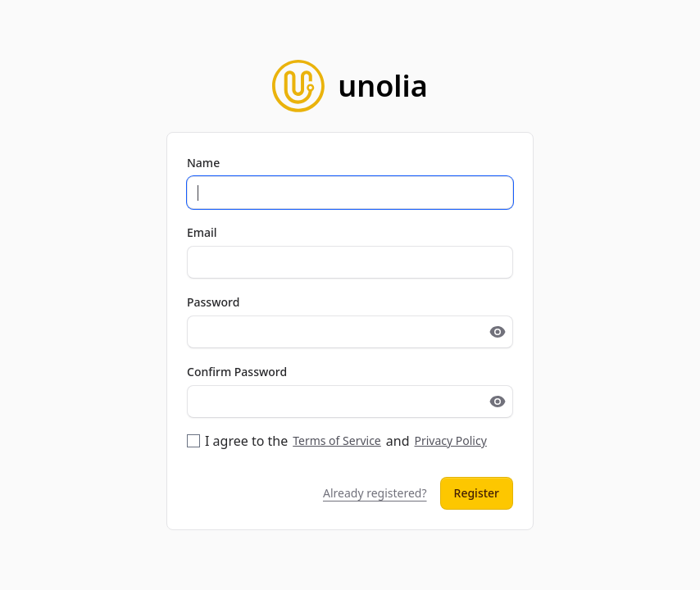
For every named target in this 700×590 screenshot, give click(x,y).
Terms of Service (337, 440)
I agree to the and (337, 441)
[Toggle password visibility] (498, 332)
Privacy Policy (450, 440)
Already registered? (375, 493)
